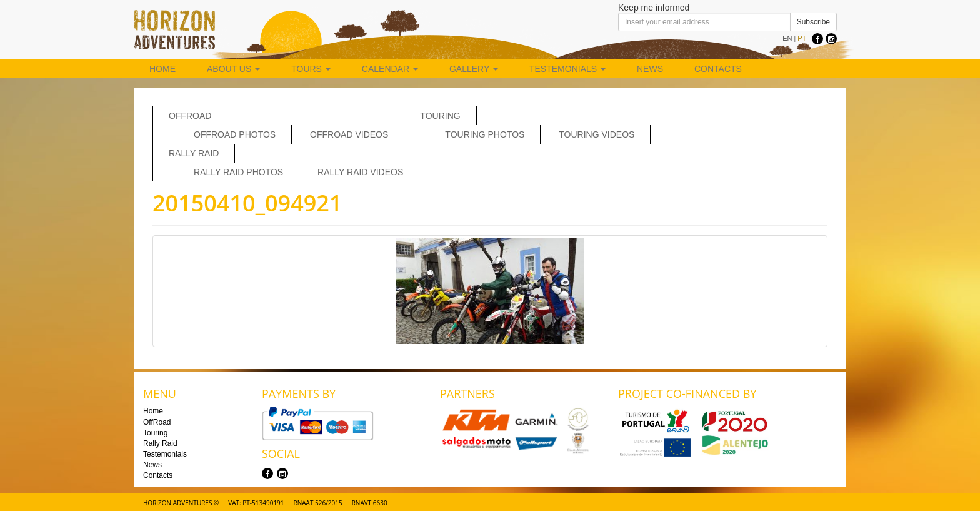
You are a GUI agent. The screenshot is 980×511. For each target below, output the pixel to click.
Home (162, 69)
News (650, 69)
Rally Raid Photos (238, 172)
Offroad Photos (235, 134)
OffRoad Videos (349, 134)
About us (233, 69)
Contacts (718, 69)
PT (802, 38)
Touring (440, 116)
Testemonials (567, 69)
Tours (311, 69)
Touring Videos (597, 134)
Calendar (390, 69)
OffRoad (190, 116)
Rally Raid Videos (360, 172)
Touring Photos (485, 134)
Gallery (474, 69)
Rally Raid (194, 153)
